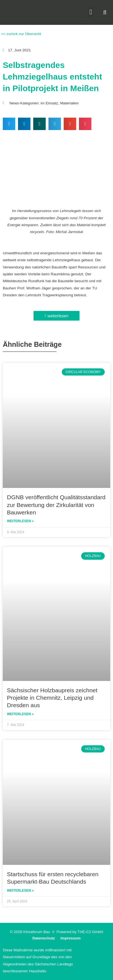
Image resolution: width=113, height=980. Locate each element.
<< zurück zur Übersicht (20, 34)
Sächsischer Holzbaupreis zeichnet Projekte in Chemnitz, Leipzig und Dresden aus (52, 698)
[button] (91, 12)
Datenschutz (44, 938)
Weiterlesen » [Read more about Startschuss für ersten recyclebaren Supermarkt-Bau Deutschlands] (20, 891)
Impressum (70, 938)
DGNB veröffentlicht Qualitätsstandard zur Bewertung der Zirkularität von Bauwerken (56, 505)
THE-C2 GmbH (90, 932)
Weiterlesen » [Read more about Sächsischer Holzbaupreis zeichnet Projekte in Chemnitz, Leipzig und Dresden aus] (20, 714)
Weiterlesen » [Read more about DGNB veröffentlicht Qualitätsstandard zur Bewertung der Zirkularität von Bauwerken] (20, 521)
